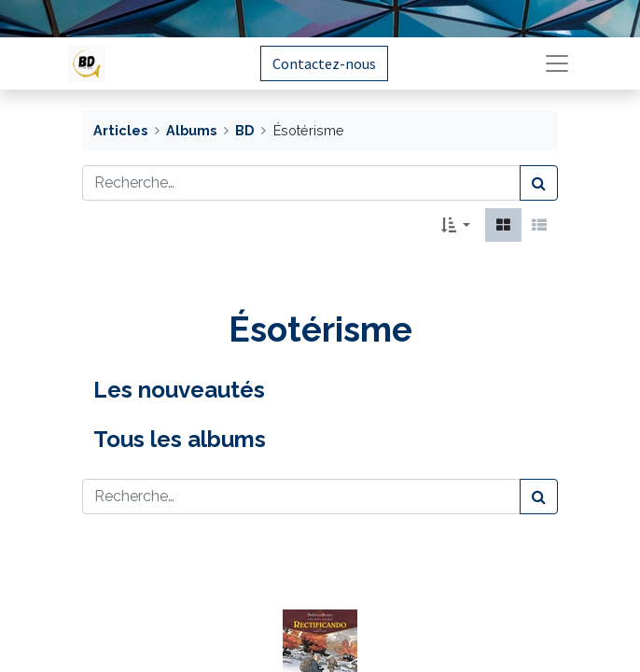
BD (244, 130)
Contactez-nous (324, 63)
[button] (456, 225)
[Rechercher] (539, 183)
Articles (120, 130)
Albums (191, 130)
